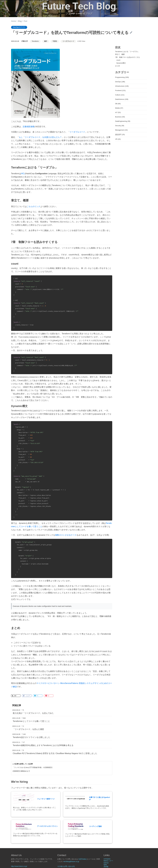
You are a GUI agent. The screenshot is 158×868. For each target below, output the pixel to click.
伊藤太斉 (25, 41)
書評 (46, 41)
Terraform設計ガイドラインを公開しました (31, 737)
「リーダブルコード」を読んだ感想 (28, 729)
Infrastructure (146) (122, 86)
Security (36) (120, 126)
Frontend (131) (120, 90)
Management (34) (121, 130)
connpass (107, 859)
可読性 (55, 41)
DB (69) (118, 104)
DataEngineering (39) (123, 121)
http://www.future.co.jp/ (19, 866)
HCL (23, 174)
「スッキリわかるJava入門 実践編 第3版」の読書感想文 (33, 767)
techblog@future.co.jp (71, 861)
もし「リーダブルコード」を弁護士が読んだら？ (40, 137)
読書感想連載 (29, 127)
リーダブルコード (68, 41)
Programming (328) (122, 77)
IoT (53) (118, 112)
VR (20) (118, 139)
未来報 (106, 867)
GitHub (106, 863)
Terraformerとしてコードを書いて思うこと (31, 721)
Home (14, 21)
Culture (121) (120, 95)
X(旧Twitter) (83, 859)
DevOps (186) (120, 82)
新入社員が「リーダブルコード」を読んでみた (33, 713)
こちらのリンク (33, 206)
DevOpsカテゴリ (19, 27)
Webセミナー (108, 861)
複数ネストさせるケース (66, 535)
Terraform (35, 41)
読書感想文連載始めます (21, 771)
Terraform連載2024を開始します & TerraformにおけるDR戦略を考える (43, 745)
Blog (20, 21)
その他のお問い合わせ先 (66, 866)
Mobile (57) (119, 108)
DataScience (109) (122, 99)
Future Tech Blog (79, 6)
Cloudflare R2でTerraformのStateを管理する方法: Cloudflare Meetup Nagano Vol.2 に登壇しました (55, 753)
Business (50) (120, 117)
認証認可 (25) (120, 135)
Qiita (105, 865)
